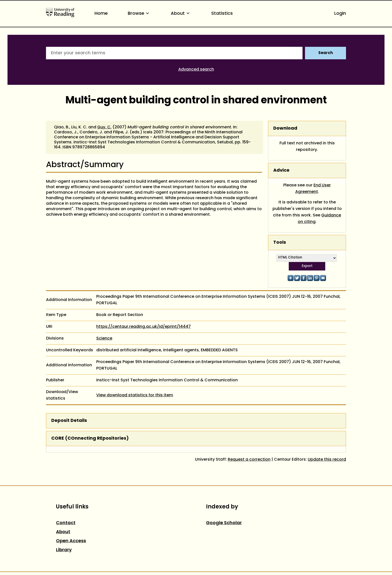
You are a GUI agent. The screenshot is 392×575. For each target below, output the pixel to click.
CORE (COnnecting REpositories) (90, 439)
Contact (66, 523)
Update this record (327, 460)
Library (64, 550)
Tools (280, 243)
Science (104, 339)
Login (340, 14)
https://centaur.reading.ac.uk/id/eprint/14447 (143, 327)
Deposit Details (69, 421)
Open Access (71, 541)
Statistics (222, 14)
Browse (139, 14)
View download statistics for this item (135, 395)
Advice (281, 171)
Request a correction (249, 460)
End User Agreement (313, 189)
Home (101, 14)
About (181, 14)
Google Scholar (224, 523)
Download (285, 128)
